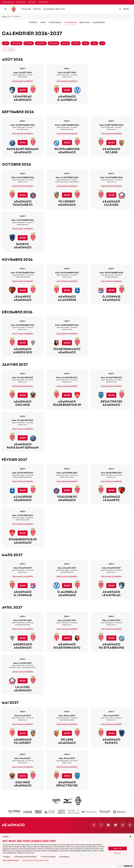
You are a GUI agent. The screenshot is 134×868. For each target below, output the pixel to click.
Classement (99, 22)
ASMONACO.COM (8, 2)
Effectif (37, 9)
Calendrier (70, 22)
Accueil (4, 16)
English (6, 837)
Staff (43, 22)
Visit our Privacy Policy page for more (35, 860)
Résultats (85, 22)
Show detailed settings (11, 860)
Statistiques (55, 22)
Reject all (117, 853)
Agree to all (118, 848)
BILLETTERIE (21, 2)
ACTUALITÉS (26, 9)
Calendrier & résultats (54, 9)
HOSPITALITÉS (43, 2)
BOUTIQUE (32, 2)
